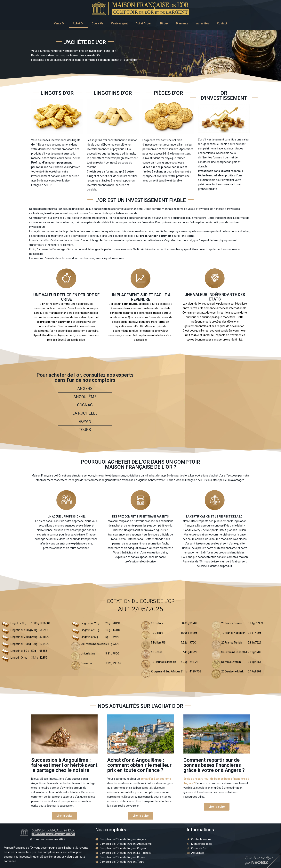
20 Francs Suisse (232, 623)
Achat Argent (144, 23)
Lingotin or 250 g (21, 637)
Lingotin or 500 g (21, 630)
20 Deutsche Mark (232, 671)
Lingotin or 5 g (89, 637)
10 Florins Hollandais (164, 662)
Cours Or (97, 23)
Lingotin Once (19, 658)
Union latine (88, 653)
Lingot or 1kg (18, 623)
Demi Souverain (231, 662)
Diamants (182, 23)
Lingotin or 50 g (20, 651)
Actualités (203, 23)
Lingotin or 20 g (90, 623)
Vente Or (59, 23)
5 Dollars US (158, 643)
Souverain (87, 663)
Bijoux (164, 23)
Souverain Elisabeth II (234, 652)
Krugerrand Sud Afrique (166, 671)
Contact (222, 23)
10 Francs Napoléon (233, 633)
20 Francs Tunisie (232, 643)
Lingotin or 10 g (90, 630)
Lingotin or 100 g (21, 644)
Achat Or (78, 23)
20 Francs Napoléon (93, 644)
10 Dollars (157, 633)
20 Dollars (157, 623)
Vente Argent (119, 23)
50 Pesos (157, 652)
